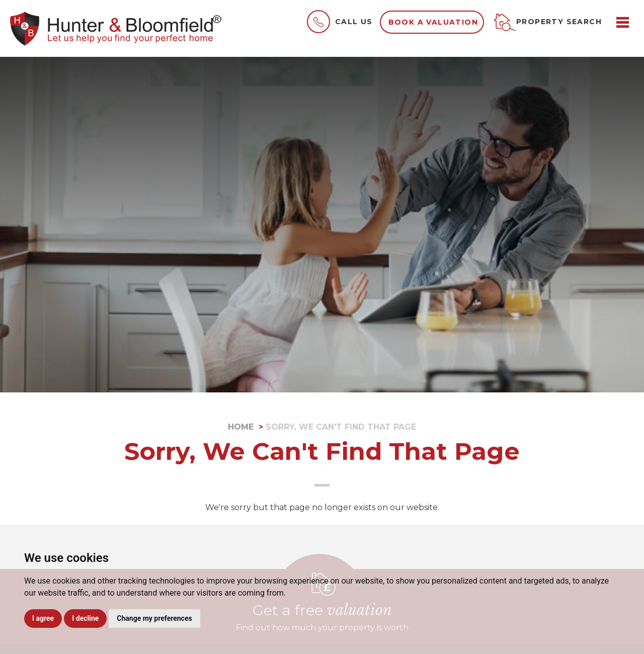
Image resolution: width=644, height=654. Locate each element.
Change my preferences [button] (154, 618)
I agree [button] (43, 618)
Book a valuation (433, 22)
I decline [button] (85, 618)
